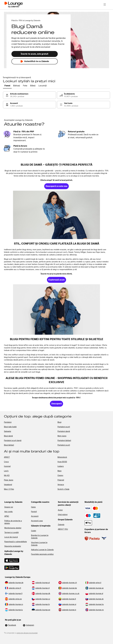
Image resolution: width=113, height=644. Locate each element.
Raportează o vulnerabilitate (16, 542)
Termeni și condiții (11, 533)
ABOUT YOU (63, 529)
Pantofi (34, 512)
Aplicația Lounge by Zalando (42, 550)
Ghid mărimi (63, 515)
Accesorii (35, 516)
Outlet (34, 531)
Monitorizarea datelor (13, 528)
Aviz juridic (9, 512)
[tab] (7, 86)
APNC (7, 516)
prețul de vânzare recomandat (27, 633)
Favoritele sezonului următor (42, 554)
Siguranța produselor (13, 546)
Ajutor (60, 510)
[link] (29, 95)
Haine (33, 507)
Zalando (61, 525)
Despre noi (9, 507)
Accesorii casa (37, 521)
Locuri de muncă (11, 537)
